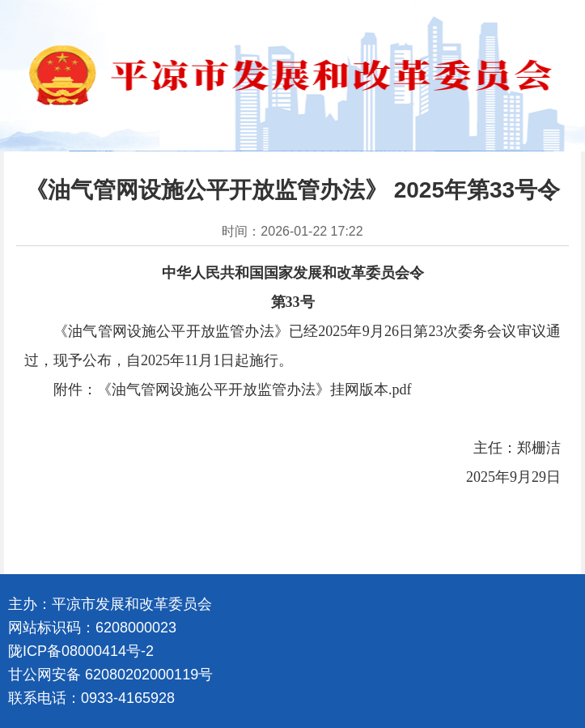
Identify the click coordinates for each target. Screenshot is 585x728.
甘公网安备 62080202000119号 (110, 675)
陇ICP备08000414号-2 (81, 651)
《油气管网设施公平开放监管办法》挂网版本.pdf (254, 390)
